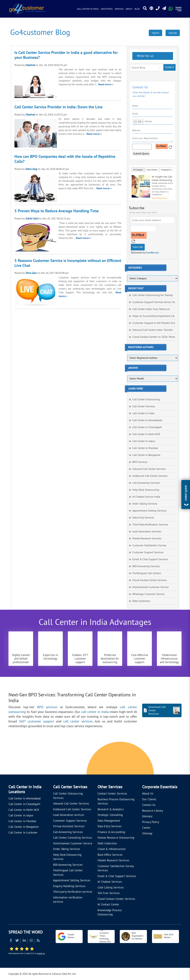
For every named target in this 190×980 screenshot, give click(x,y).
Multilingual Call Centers (147, 573)
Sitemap (147, 834)
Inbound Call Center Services (149, 469)
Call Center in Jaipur (144, 441)
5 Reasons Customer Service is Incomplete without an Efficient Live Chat (68, 263)
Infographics (166, 170)
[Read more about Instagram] (31, 941)
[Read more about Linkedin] (24, 941)
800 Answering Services (146, 566)
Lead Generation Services (147, 532)
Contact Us (149, 805)
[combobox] (138, 122)
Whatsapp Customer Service (148, 594)
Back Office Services (110, 855)
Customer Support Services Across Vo (154, 302)
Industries (107, 9)
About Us (148, 794)
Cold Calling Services (111, 888)
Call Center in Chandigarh (147, 427)
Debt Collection (141, 601)
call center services (78, 721)
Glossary (147, 816)
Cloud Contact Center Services (150, 580)
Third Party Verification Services (150, 525)
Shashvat (30, 65)
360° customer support (37, 721)
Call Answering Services (146, 483)
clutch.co (41, 953)
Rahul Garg (31, 169)
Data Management (109, 821)
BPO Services (140, 462)
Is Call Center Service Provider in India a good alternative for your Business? (66, 55)
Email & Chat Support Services (150, 559)
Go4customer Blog (40, 32)
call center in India (95, 712)
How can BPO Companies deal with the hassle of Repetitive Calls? (65, 159)
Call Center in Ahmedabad (147, 420)
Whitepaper (138, 170)
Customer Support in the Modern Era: (154, 323)
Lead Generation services (69, 815)
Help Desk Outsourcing (146, 490)
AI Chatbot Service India (146, 497)
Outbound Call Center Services (150, 476)
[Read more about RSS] (38, 941)
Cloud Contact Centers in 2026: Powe (154, 337)
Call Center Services (144, 406)
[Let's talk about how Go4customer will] (149, 759)
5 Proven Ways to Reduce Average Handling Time (56, 211)
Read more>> (106, 84)
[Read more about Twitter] (17, 941)
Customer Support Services (148, 552)
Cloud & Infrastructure (112, 849)
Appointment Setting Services (149, 511)
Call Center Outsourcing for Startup (153, 295)
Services (119, 9)
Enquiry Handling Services (69, 886)
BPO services (47, 707)
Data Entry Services (143, 518)
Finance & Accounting (111, 832)
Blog (137, 9)
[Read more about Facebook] (11, 941)
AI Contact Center (108, 905)
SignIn (155, 33)
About (129, 9)
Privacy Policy (151, 822)
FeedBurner (152, 253)
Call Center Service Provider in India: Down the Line (58, 107)
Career (146, 828)
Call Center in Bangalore (146, 455)
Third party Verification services (73, 892)
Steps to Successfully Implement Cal (153, 316)
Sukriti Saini (32, 219)
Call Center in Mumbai (145, 448)
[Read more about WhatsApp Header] (171, 10)
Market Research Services (147, 538)
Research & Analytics (111, 809)
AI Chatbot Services (110, 882)
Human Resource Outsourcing (116, 838)
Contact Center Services (112, 794)
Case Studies (152, 170)
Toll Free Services (109, 893)
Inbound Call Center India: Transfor (153, 330)
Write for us (145, 56)
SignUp (173, 33)
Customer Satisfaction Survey (149, 545)
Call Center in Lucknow (23, 833)
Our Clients (149, 799)
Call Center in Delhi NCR (146, 434)
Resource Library (153, 811)
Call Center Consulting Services (73, 838)
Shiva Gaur (31, 273)
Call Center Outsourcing (146, 399)
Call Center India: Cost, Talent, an (151, 309)
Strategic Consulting (110, 815)
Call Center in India (88, 9)
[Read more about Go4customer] (27, 9)
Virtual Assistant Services (69, 826)
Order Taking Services (145, 504)
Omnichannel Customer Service (150, 587)
